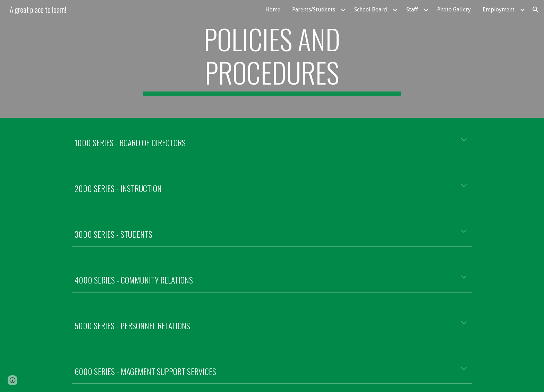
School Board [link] (371, 10)
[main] (272, 59)
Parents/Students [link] (314, 10)
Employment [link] (499, 10)
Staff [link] (412, 10)
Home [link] (273, 10)
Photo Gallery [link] (454, 10)
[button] (536, 10)
